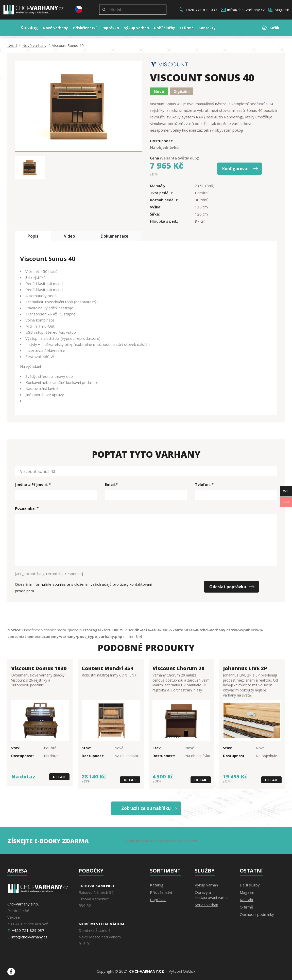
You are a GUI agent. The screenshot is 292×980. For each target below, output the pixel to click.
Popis (33, 236)
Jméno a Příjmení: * (33, 484)
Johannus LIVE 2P (245, 668)
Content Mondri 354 (108, 668)
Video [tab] (70, 236)
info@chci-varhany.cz (246, 10)
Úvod (12, 46)
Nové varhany (34, 46)
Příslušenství (161, 892)
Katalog (157, 885)
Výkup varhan (206, 885)
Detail (59, 777)
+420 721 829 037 (201, 10)
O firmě (246, 907)
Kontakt (247, 900)
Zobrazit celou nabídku (146, 808)
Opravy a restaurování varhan (212, 895)
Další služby (250, 885)
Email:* (111, 484)
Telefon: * (204, 484)
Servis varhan (207, 905)
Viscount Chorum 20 (178, 668)
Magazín (282, 10)
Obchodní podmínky (257, 914)
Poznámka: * (27, 508)
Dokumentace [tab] (115, 236)
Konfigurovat (236, 169)
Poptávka (158, 900)
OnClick (189, 971)
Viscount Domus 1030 (39, 668)
